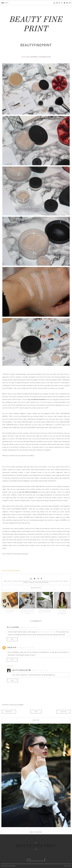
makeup (61, 581)
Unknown (11, 648)
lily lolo (33, 581)
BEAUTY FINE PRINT (36, 846)
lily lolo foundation (42, 581)
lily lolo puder (54, 581)
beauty (10, 581)
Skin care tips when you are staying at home (27, 612)
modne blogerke (44, 583)
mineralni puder (33, 583)
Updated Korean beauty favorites (45, 611)
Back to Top (68, 866)
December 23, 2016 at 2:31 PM (25, 648)
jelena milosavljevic (24, 581)
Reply (12, 639)
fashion (15, 581)
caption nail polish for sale (47, 632)
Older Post (63, 712)
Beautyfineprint (20, 670)
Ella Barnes (13, 627)
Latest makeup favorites (10, 611)
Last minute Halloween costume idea (62, 612)
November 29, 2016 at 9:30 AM (28, 627)
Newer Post (9, 712)
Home (36, 712)
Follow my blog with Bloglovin (11, 571)
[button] (5, 3)
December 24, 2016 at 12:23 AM (40, 670)
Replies (11, 666)
